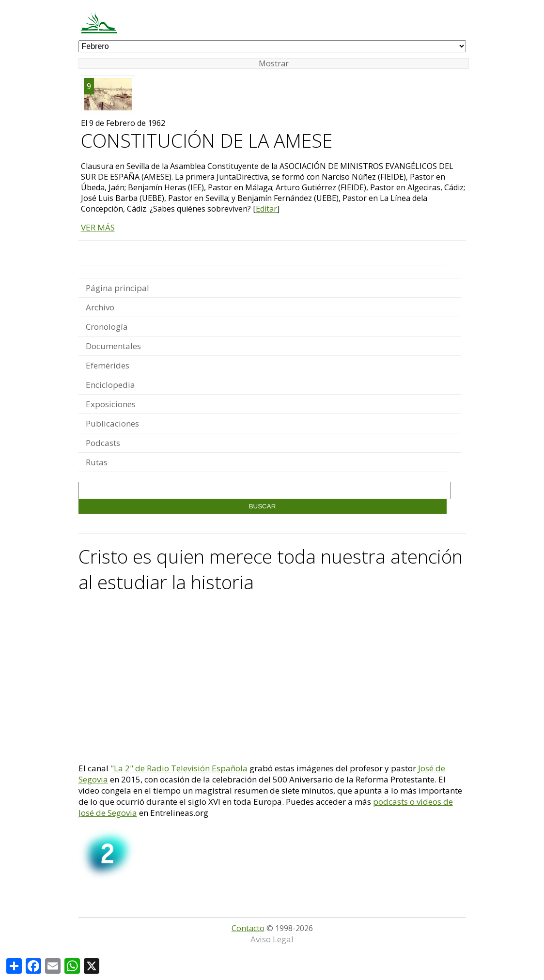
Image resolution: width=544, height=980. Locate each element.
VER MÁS (98, 227)
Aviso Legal (272, 939)
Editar (266, 209)
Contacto (248, 928)
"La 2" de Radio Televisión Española (179, 768)
